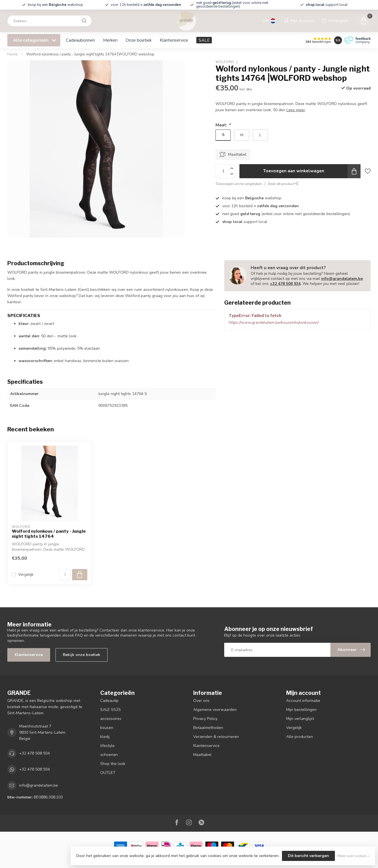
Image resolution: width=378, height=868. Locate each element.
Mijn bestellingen (301, 710)
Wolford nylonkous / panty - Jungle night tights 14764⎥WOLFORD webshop (90, 54)
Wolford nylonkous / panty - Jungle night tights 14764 (49, 534)
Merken (110, 40)
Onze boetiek (139, 40)
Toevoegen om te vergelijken (239, 184)
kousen (107, 728)
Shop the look (113, 764)
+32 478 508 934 (285, 284)
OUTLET (108, 773)
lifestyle (107, 746)
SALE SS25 (110, 710)
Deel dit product (283, 184)
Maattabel (202, 755)
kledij (105, 737)
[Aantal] (65, 575)
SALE (204, 40)
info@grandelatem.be (342, 279)
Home (13, 54)
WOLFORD (225, 62)
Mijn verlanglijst (300, 719)
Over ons (201, 701)
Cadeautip (109, 701)
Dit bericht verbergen (308, 856)
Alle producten (300, 737)
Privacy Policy (205, 719)
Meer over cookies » (353, 856)
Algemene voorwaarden (215, 710)
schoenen (109, 755)
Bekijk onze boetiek (82, 655)
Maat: (223, 125)
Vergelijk (26, 574)
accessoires (111, 719)
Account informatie (303, 701)
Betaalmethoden (208, 728)
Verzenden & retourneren (216, 737)
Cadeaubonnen (80, 40)
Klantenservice (174, 40)
